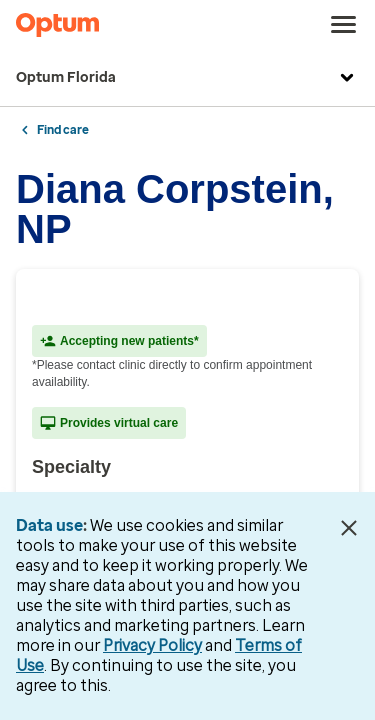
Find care (63, 130)
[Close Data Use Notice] (348, 528)
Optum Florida (187, 78)
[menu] (344, 25)
